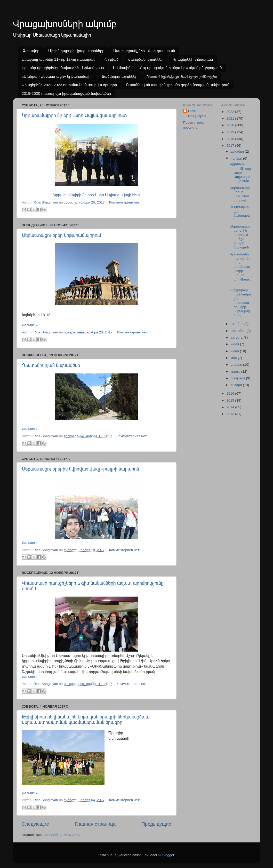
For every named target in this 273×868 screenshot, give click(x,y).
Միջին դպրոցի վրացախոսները (76, 51)
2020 (231, 125)
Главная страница (95, 824)
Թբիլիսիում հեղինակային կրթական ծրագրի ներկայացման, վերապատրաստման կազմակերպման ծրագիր (86, 720)
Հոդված (111, 59)
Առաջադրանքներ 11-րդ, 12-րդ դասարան (59, 59)
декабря (238, 151)
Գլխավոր (31, 51)
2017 (231, 146)
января (237, 385)
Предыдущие (156, 824)
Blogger (168, 855)
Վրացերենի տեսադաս (193, 59)
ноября (237, 158)
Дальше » (30, 325)
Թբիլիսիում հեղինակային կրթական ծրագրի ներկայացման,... (240, 303)
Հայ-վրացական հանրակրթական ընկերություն (181, 68)
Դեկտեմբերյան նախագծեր (51, 365)
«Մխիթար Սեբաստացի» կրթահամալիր (57, 76)
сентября (239, 331)
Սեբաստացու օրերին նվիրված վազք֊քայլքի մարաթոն (81, 469)
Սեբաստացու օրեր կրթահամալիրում (62, 235)
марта (236, 372)
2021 (231, 118)
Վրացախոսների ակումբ (65, 24)
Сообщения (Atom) (65, 835)
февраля (238, 378)
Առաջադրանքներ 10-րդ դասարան (144, 51)
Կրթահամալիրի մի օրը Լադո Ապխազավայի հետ (74, 115)
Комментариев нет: (125, 202)
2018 (231, 139)
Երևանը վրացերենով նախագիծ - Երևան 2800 (63, 68)
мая (234, 358)
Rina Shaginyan (197, 113)
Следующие (35, 824)
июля (235, 344)
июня (235, 351)
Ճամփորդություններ (120, 76)
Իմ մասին (122, 68)
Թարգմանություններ (146, 59)
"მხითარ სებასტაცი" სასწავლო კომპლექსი (182, 76)
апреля (237, 365)
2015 (231, 400)
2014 (231, 407)
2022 (231, 112)
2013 (231, 414)
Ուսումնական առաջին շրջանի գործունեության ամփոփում (178, 85)
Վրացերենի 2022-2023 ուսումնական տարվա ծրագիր (69, 85)
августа (237, 337)
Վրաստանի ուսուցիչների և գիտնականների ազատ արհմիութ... (240, 269)
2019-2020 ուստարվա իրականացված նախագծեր (66, 93)
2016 (231, 393)
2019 (231, 132)
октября (238, 324)
